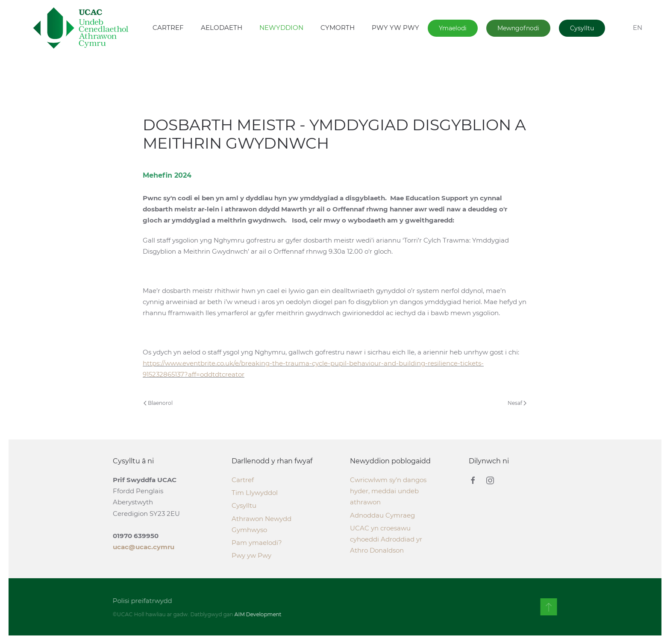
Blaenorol (158, 403)
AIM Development (257, 614)
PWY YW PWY (395, 28)
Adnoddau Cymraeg (382, 515)
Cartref (243, 480)
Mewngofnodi (518, 28)
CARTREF (168, 28)
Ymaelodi (453, 28)
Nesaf (517, 403)
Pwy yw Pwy (251, 555)
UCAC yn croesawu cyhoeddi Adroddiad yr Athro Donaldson (386, 539)
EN (638, 28)
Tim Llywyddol (255, 493)
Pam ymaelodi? (257, 543)
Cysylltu (582, 28)
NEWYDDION (281, 28)
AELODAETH (222, 28)
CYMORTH (338, 28)
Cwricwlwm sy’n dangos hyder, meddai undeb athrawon (388, 491)
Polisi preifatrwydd (142, 601)
